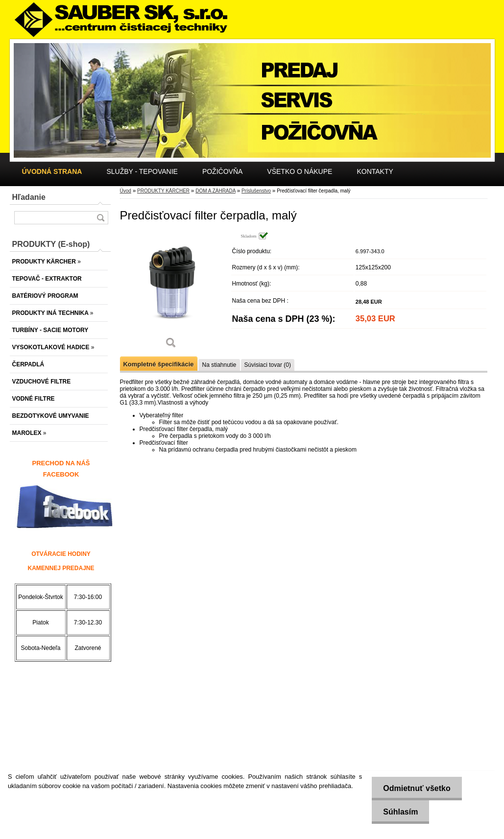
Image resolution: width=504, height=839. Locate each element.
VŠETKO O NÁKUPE (300, 171)
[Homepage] (52, 171)
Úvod (126, 191)
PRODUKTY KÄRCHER (163, 191)
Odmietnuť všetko (415, 788)
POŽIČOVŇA (222, 171)
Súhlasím (399, 812)
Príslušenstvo (256, 191)
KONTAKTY (375, 171)
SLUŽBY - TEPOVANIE (142, 171)
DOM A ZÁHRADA (216, 191)
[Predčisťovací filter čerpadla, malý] (171, 294)
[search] (100, 218)
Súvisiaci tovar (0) (268, 365)
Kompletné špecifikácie (159, 364)
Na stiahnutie (219, 365)
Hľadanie (29, 197)
